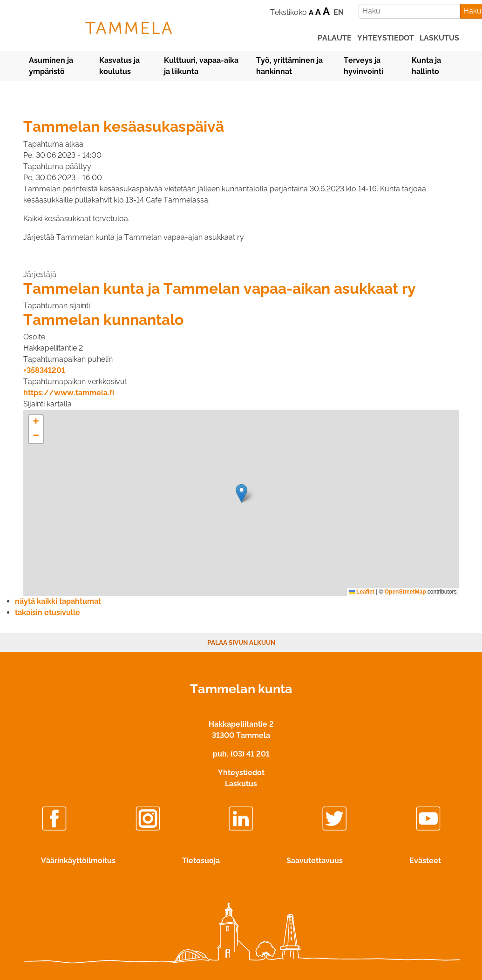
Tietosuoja (201, 861)
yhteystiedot (386, 38)
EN (339, 12)
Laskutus (241, 784)
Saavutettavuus (315, 861)
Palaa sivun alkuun (241, 642)
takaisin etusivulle (48, 612)
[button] (241, 493)
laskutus (439, 38)
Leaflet (362, 592)
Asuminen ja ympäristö (51, 66)
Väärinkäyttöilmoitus (78, 861)
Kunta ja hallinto (426, 66)
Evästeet (425, 861)
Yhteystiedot (241, 773)
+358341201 (44, 370)
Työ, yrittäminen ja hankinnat (289, 66)
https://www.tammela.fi (69, 393)
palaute (335, 38)
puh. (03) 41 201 (241, 754)
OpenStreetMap (405, 592)
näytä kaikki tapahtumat (58, 601)
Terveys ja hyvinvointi (363, 66)
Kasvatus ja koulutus (119, 66)
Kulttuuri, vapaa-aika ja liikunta (201, 66)
